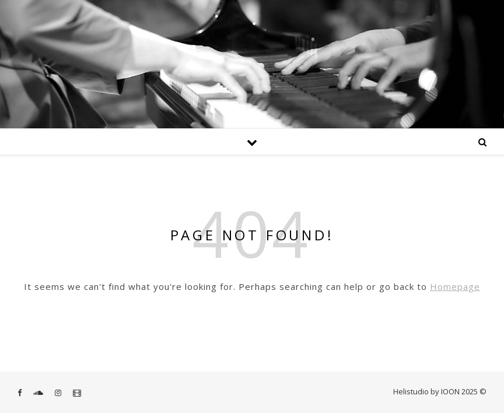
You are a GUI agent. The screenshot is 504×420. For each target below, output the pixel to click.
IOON (450, 391)
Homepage (455, 286)
